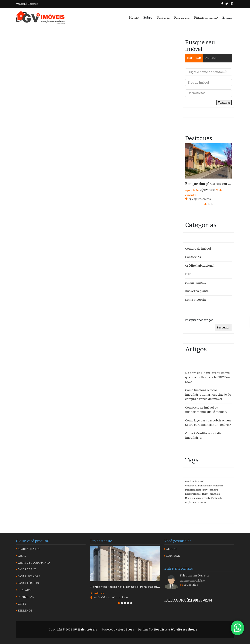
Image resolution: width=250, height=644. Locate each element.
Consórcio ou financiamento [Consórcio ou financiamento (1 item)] (198, 486)
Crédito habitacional (200, 266)
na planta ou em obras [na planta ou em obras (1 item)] (195, 502)
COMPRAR (194, 58)
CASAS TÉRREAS (27, 583)
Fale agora (182, 18)
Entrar (227, 18)
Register (33, 4)
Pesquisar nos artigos (199, 320)
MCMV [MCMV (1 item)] (205, 494)
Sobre (148, 18)
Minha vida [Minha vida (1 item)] (217, 498)
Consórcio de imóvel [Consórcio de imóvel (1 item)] (195, 482)
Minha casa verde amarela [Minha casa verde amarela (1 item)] (197, 498)
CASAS (21, 556)
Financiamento (206, 18)
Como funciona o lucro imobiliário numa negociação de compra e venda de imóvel (208, 395)
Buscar (224, 103)
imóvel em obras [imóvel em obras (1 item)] (193, 490)
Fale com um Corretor (195, 576)
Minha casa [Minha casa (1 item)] (215, 494)
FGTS (189, 274)
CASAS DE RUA (26, 570)
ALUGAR (211, 58)
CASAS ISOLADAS (28, 576)
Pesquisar (223, 328)
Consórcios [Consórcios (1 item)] (218, 486)
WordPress (126, 630)
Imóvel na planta (197, 291)
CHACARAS (24, 590)
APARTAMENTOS (28, 549)
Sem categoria (196, 300)
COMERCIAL (25, 597)
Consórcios (193, 257)
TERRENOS (24, 611)
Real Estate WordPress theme (175, 630)
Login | (22, 4)
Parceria (163, 18)
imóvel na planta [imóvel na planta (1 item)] (210, 490)
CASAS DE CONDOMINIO (33, 563)
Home (134, 18)
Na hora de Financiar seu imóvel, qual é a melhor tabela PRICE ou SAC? (208, 377)
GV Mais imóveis (85, 630)
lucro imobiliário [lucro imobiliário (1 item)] (193, 494)
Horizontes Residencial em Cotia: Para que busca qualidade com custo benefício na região (156, 587)
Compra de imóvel (198, 249)
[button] (205, 204)
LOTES (21, 604)
